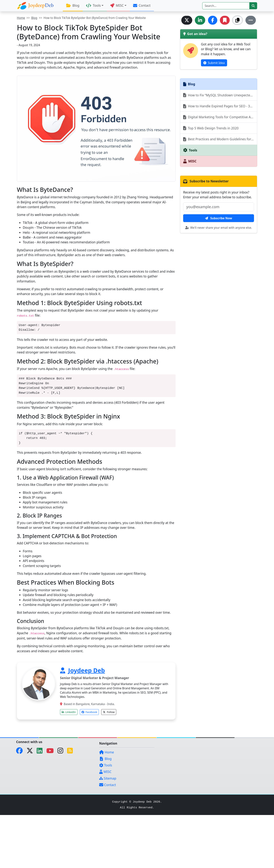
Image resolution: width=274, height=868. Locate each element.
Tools (106, 765)
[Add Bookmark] (225, 20)
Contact (142, 5)
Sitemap (108, 778)
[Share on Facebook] (213, 20)
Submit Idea (214, 63)
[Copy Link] (237, 20)
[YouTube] (52, 752)
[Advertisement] (111, 841)
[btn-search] (253, 6)
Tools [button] (93, 5)
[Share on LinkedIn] (200, 20)
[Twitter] (31, 752)
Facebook (89, 712)
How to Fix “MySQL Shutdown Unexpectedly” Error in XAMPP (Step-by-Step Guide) (220, 95)
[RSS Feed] (71, 752)
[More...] (251, 20)
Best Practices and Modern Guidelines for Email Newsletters (220, 139)
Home (21, 18)
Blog (73, 5)
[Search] (226, 6)
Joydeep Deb (87, 670)
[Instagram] (62, 752)
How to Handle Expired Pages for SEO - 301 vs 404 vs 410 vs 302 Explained (220, 106)
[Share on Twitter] (187, 20)
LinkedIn (69, 712)
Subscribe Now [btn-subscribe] (219, 218)
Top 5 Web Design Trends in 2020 (211, 128)
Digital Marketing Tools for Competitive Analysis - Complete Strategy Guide (220, 117)
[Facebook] (21, 752)
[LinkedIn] (41, 752)
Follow (109, 712)
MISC (105, 772)
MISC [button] (117, 5)
